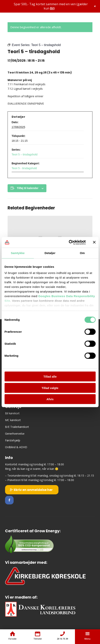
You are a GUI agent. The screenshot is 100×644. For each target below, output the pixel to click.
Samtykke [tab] (18, 253)
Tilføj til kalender (28, 188)
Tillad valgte (50, 388)
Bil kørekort (12, 413)
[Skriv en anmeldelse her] (32, 490)
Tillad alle (50, 377)
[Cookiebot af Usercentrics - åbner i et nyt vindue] (69, 242)
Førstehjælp (13, 440)
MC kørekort (13, 420)
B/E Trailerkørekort (17, 427)
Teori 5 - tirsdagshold (24, 168)
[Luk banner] (94, 242)
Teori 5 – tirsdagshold (25, 154)
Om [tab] (82, 253)
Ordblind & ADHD (16, 447)
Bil (52, 8)
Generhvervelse (15, 434)
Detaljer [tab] (50, 253)
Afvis (50, 399)
